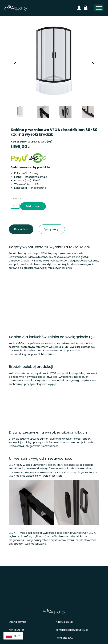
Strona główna (18, 622)
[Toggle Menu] (99, 8)
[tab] (21, 229)
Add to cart (33, 206)
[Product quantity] (15, 206)
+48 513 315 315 (65, 622)
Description (17, 229)
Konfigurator (16, 630)
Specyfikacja (47, 229)
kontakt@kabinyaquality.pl (72, 630)
